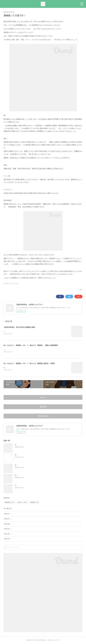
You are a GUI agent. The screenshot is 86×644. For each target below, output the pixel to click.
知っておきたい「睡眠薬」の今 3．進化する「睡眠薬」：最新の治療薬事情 (31, 345)
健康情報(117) (7, 284)
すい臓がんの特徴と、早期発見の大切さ (27, 486)
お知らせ (43, 398)
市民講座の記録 (43, 416)
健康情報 (43, 407)
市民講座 (34, 503)
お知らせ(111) (15, 284)
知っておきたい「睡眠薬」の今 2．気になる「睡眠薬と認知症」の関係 (29, 364)
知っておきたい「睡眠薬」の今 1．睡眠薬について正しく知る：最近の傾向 (38, 476)
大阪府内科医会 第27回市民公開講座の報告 (19, 327)
